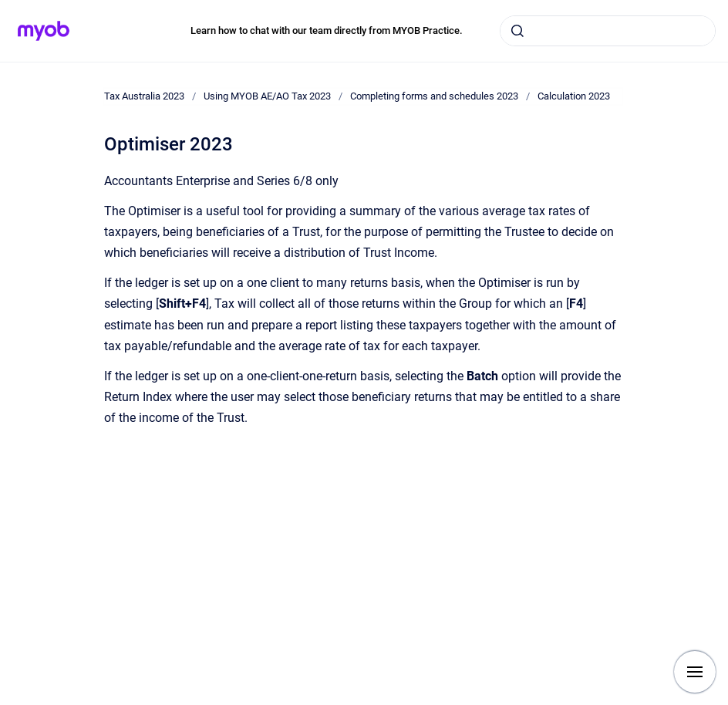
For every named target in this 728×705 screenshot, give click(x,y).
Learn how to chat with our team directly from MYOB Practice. (327, 30)
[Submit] (517, 31)
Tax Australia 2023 (144, 96)
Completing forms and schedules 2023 (434, 96)
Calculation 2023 (574, 96)
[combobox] (608, 31)
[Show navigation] (695, 672)
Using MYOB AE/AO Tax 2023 (267, 96)
